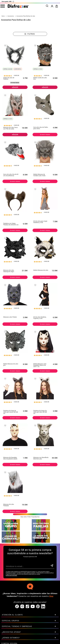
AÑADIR (15, 87)
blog (51, 580)
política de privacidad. (11, 559)
